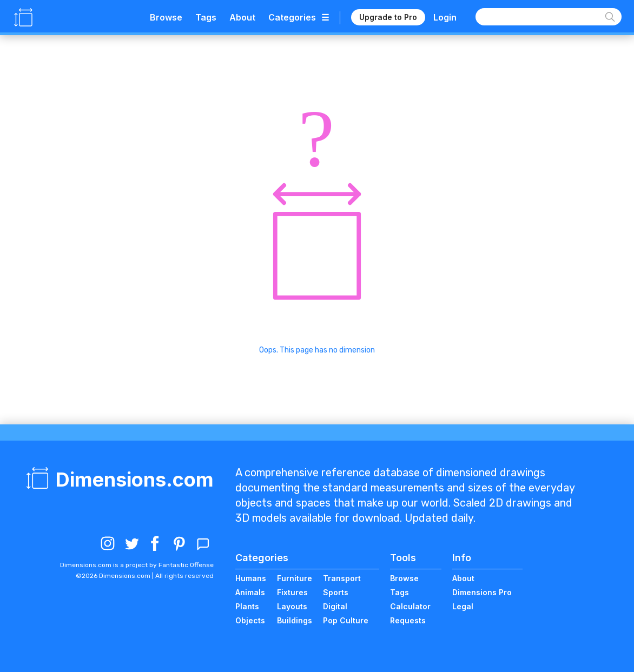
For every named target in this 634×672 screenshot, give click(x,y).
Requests (408, 620)
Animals (250, 592)
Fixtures (292, 592)
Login (445, 17)
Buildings (295, 620)
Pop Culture (346, 620)
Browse (166, 17)
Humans (251, 578)
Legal (463, 606)
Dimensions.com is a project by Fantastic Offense (137, 565)
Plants (247, 606)
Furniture (295, 578)
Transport (342, 578)
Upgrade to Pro (388, 17)
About (242, 17)
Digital (335, 606)
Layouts (292, 606)
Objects (250, 620)
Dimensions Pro (482, 592)
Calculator (410, 606)
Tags (206, 17)
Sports (336, 592)
